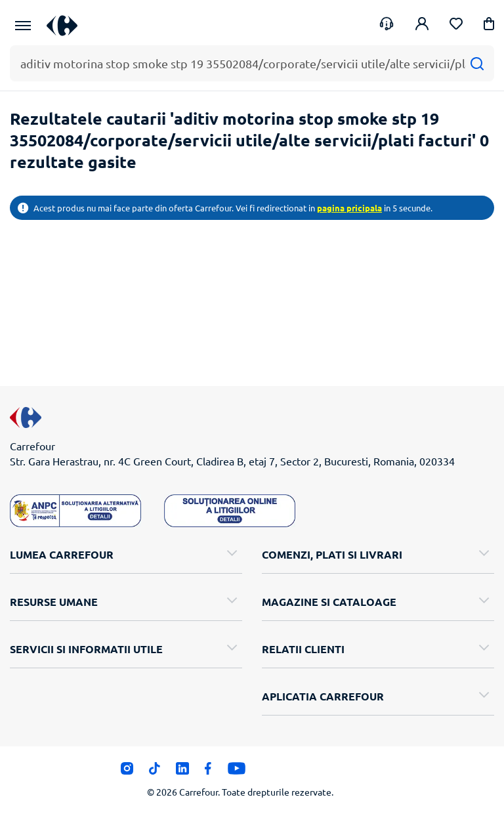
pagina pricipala (349, 208)
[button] (489, 26)
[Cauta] (477, 63)
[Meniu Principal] (23, 26)
